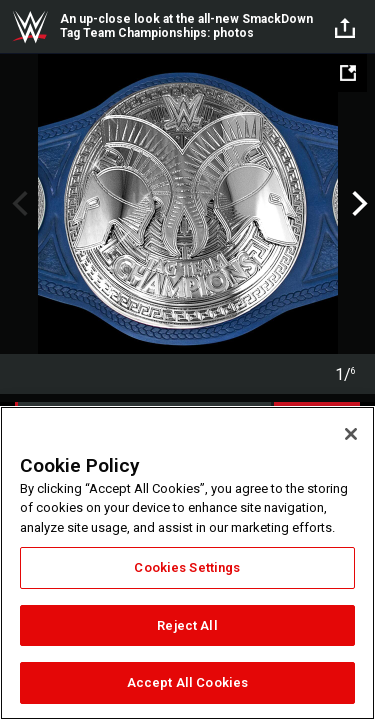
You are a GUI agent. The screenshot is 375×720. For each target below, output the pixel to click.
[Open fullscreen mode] (348, 73)
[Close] (351, 434)
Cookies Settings (187, 567)
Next (357, 204)
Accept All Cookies (187, 682)
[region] (187, 563)
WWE (30, 27)
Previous (17, 204)
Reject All (187, 625)
